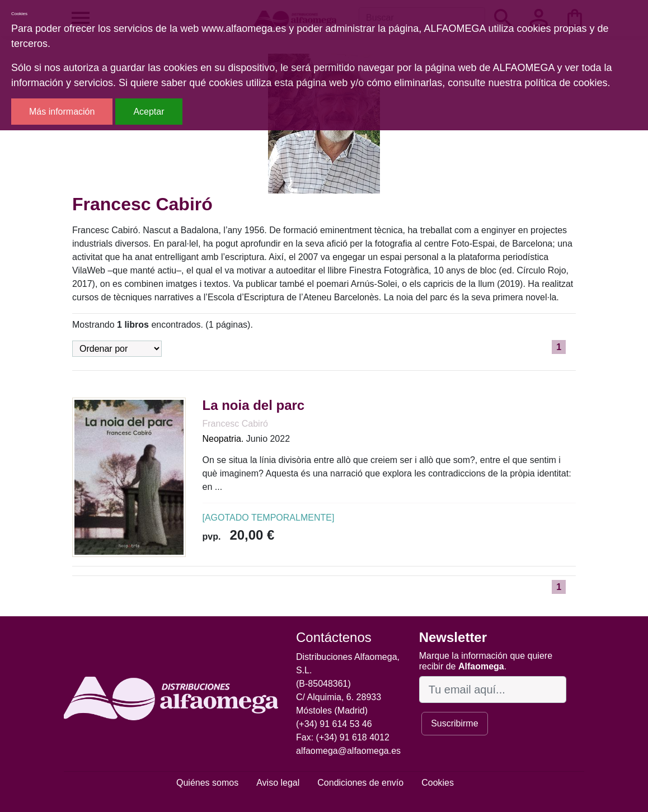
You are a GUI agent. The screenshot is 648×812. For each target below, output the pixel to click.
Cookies (438, 783)
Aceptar (149, 112)
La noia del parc (254, 405)
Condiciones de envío (360, 783)
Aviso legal (278, 783)
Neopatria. (223, 439)
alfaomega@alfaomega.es (348, 751)
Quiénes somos (207, 783)
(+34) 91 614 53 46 (334, 724)
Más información (62, 112)
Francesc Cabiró (235, 424)
